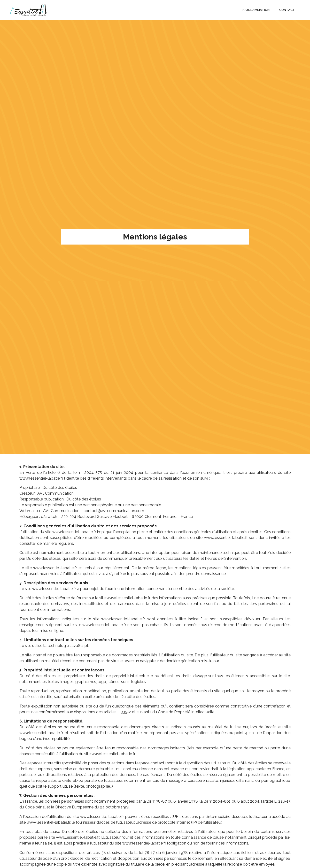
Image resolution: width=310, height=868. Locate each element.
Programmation (256, 10)
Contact (287, 10)
